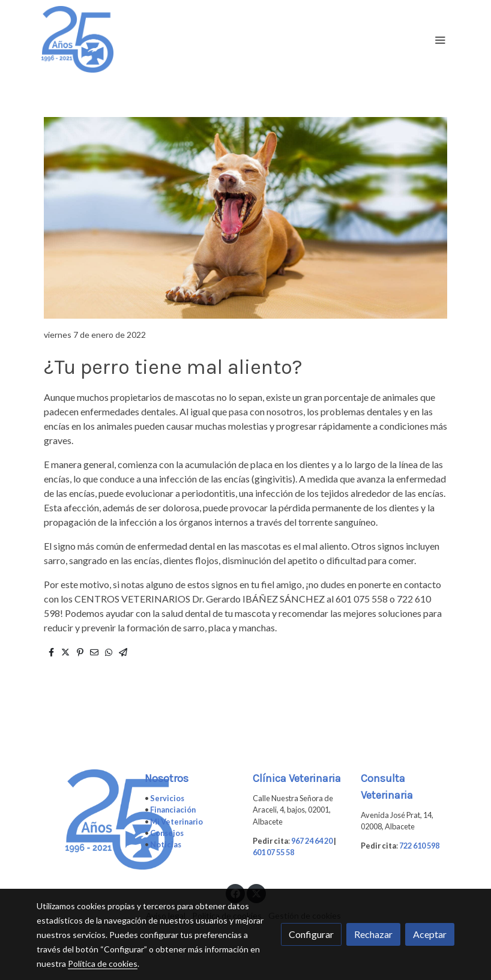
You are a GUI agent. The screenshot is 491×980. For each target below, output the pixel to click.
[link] (77, 39)
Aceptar (430, 934)
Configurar (311, 934)
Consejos (167, 833)
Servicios (167, 798)
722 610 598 (419, 846)
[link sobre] (83, 819)
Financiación (173, 810)
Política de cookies (103, 963)
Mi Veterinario (176, 822)
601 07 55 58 (273, 852)
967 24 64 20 (312, 841)
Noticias (166, 844)
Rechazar (373, 934)
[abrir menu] (440, 40)
